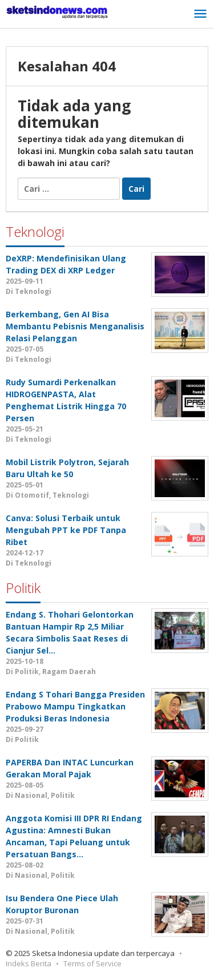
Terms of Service (92, 963)
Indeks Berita (29, 963)
